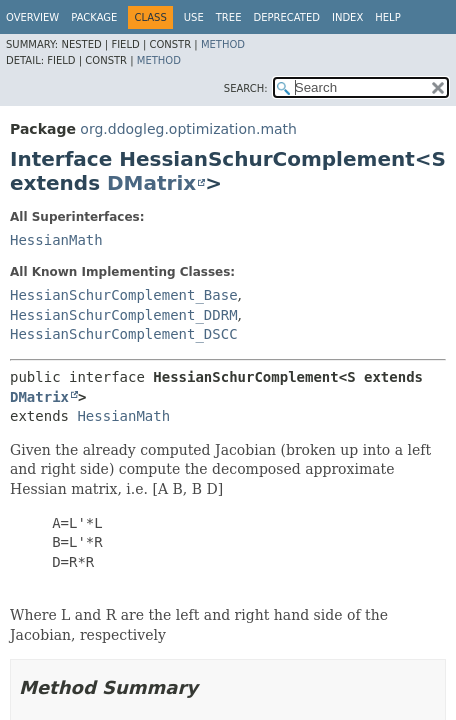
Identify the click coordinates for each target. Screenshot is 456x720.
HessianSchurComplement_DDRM (124, 315)
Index (347, 17)
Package (94, 17)
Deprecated (286, 17)
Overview (32, 17)
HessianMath (56, 240)
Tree (229, 17)
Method (223, 44)
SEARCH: (246, 88)
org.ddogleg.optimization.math (188, 129)
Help (387, 17)
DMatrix (151, 183)
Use (194, 17)
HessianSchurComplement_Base (124, 295)
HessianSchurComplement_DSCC (124, 334)
